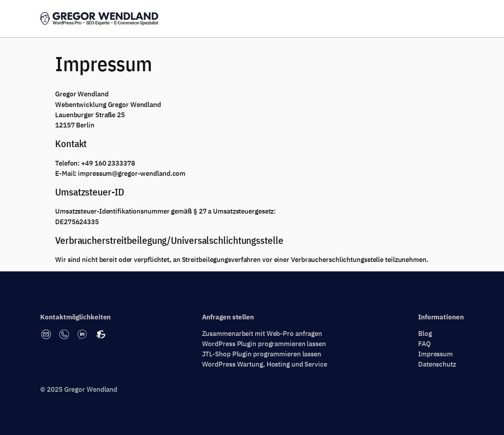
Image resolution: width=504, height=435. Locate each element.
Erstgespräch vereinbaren (420, 19)
